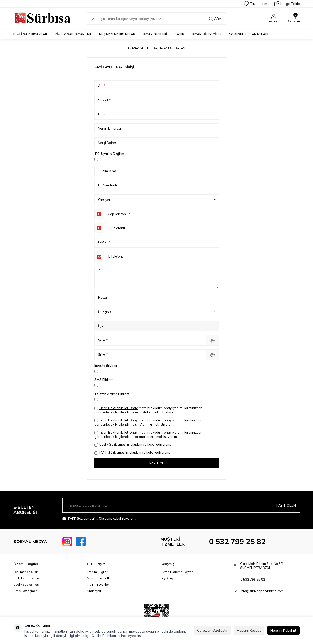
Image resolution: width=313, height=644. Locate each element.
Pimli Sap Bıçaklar (30, 34)
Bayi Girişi (125, 67)
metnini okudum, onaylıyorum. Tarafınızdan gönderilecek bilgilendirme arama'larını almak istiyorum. (148, 435)
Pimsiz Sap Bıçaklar (73, 34)
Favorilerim (255, 4)
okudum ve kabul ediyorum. (133, 445)
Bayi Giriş (167, 578)
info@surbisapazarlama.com (262, 591)
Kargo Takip (287, 4)
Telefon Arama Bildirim (112, 394)
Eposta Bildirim (106, 365)
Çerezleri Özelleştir (212, 630)
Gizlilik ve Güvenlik (26, 578)
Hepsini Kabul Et (283, 630)
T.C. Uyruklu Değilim (109, 154)
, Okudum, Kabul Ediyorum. (99, 518)
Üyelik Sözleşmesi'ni (115, 444)
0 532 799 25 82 (237, 542)
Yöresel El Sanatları (249, 34)
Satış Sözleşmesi (26, 591)
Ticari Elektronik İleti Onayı (119, 408)
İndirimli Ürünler (98, 584)
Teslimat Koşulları (26, 572)
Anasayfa (135, 48)
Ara (215, 19)
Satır (179, 34)
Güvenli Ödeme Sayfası (177, 572)
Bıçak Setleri (155, 34)
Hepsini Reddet (249, 630)
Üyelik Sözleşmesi (27, 584)
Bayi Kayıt (104, 67)
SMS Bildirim (104, 380)
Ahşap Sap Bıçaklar (117, 34)
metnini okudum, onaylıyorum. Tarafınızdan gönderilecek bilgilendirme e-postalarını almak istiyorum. (148, 410)
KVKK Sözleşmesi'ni (114, 452)
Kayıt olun (286, 505)
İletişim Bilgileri (98, 572)
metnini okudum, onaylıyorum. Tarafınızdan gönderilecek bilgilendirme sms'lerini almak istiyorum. (148, 422)
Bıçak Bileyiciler (207, 34)
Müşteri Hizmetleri (100, 578)
